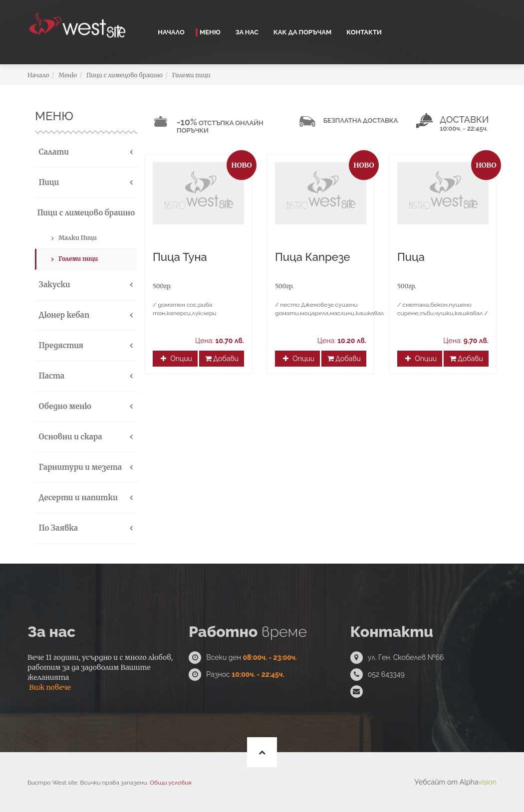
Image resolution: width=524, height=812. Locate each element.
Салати (53, 152)
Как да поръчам (302, 32)
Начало (171, 32)
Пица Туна (180, 257)
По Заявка (57, 528)
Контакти (364, 32)
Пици (48, 182)
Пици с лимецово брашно (125, 75)
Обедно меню (64, 406)
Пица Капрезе (313, 257)
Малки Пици (78, 238)
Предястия (60, 345)
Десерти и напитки (77, 498)
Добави (222, 359)
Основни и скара (69, 437)
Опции (176, 359)
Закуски (53, 285)
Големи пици (191, 75)
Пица (411, 257)
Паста (50, 376)
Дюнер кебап (63, 315)
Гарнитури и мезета (79, 467)
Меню (210, 32)
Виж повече (50, 687)
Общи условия (170, 783)
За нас (247, 32)
